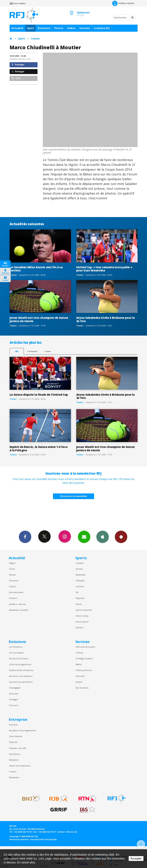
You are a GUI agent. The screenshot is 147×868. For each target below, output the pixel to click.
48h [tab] (17, 351)
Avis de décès (82, 688)
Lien (16, 78)
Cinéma (79, 653)
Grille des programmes (20, 664)
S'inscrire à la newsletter (74, 496)
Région (12, 563)
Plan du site (72, 832)
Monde (12, 575)
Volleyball (80, 581)
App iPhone (103, 537)
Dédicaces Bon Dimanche (21, 670)
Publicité (13, 742)
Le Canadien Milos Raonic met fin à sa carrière (36, 269)
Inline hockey (82, 616)
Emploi (79, 682)
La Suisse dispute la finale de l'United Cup (39, 395)
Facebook (25, 537)
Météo (79, 664)
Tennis (35, 39)
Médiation (14, 760)
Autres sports (82, 622)
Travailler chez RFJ (18, 748)
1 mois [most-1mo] (48, 351)
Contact (13, 772)
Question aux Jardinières (21, 682)
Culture (13, 586)
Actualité (17, 28)
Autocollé (14, 694)
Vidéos (71, 28)
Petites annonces (84, 670)
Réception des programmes (22, 730)
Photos (59, 28)
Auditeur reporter (18, 604)
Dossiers (13, 598)
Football (80, 563)
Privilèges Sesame (84, 658)
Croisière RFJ (102, 28)
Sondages (14, 699)
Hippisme (80, 598)
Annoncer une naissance (21, 676)
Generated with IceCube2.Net (43, 839)
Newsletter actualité (19, 610)
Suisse (12, 569)
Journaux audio (16, 592)
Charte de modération (20, 766)
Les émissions (16, 647)
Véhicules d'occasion (85, 647)
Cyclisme (80, 586)
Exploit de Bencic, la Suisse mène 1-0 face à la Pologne (39, 449)
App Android (121, 537)
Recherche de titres (19, 658)
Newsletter (14, 777)
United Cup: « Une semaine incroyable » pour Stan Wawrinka (104, 269)
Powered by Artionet (19, 839)
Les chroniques (16, 653)
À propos (13, 725)
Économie (14, 581)
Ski (77, 592)
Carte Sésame (16, 736)
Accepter (136, 859)
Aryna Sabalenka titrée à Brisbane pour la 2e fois (105, 319)
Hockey (79, 569)
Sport (30, 28)
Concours (14, 705)
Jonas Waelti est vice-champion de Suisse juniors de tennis (39, 319)
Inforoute (80, 676)
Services (85, 28)
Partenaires (15, 754)
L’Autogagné (15, 688)
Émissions (44, 28)
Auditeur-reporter (123, 3)
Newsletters (84, 537)
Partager (18, 65)
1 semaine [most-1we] (32, 351)
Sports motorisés (84, 610)
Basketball (81, 575)
